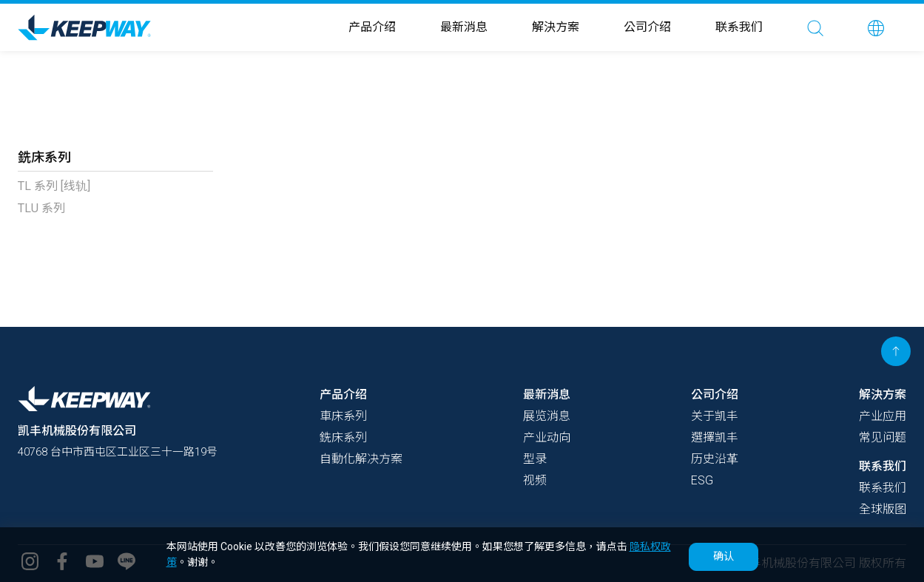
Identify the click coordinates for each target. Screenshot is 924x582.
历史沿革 (715, 459)
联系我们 (739, 27)
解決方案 (556, 27)
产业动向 (547, 437)
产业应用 (883, 416)
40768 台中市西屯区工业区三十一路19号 (125, 452)
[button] (876, 27)
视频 (535, 480)
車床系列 (343, 416)
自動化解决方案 (361, 459)
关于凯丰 (715, 416)
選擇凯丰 (715, 437)
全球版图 (883, 509)
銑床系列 (343, 437)
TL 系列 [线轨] (54, 186)
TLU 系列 (41, 208)
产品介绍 (372, 27)
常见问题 (883, 437)
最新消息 (464, 27)
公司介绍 (647, 27)
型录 (535, 459)
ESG (702, 480)
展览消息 (547, 416)
